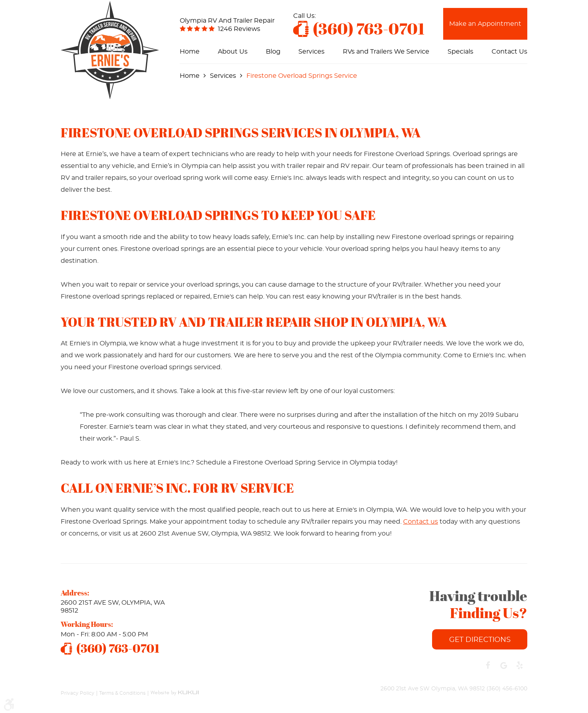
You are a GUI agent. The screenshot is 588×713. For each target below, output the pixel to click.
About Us (233, 52)
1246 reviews (239, 29)
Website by (175, 689)
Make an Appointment (485, 24)
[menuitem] (190, 52)
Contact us (421, 522)
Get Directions (480, 640)
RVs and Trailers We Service (386, 52)
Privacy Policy (78, 693)
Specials (460, 52)
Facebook (488, 665)
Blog (273, 52)
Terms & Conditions (122, 693)
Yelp (519, 665)
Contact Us (509, 52)
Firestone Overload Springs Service (302, 76)
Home (190, 52)
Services (311, 52)
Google (503, 665)
